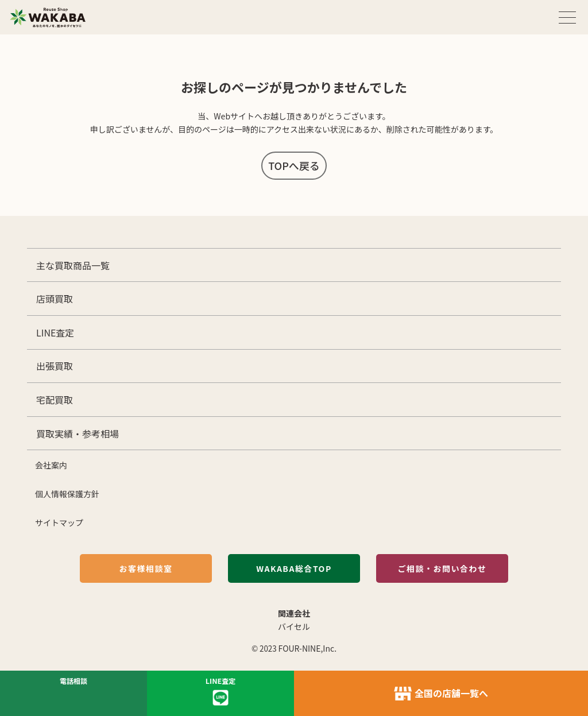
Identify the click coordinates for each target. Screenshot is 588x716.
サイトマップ (59, 523)
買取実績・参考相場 (78, 434)
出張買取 (55, 366)
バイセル (294, 626)
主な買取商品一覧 (73, 265)
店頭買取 (55, 299)
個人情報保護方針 (67, 494)
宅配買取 (55, 400)
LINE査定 (55, 332)
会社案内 (51, 465)
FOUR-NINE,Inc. (307, 648)
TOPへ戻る (294, 165)
